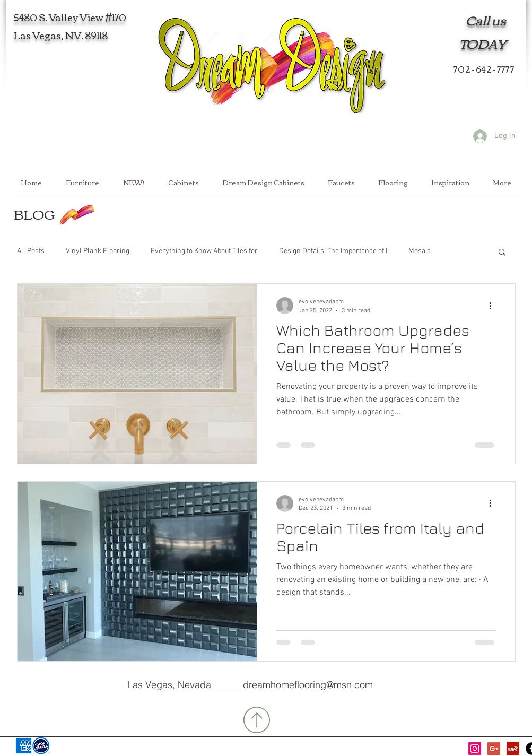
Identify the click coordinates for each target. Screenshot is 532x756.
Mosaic (420, 251)
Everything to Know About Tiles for (204, 251)
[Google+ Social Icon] (494, 749)
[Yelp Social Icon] (513, 749)
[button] (502, 253)
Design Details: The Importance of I (333, 251)
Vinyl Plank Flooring (98, 251)
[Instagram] (475, 749)
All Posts (31, 251)
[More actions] (494, 306)
